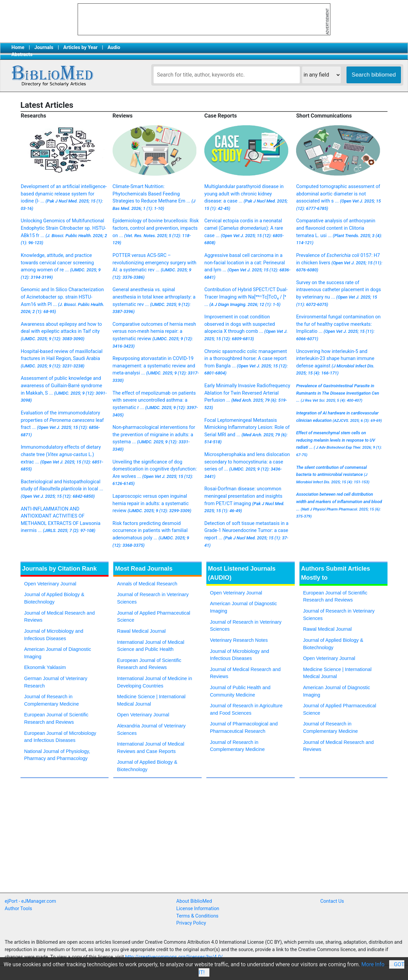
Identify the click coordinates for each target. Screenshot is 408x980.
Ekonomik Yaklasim (45, 667)
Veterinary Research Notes (239, 640)
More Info (373, 964)
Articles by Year (80, 48)
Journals (44, 48)
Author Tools (18, 909)
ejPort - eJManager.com (30, 901)
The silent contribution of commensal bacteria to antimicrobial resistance (333, 475)
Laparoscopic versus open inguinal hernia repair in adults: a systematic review (152, 503)
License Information (198, 909)
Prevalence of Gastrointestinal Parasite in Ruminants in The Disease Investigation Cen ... (338, 393)
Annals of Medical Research (147, 584)
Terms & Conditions (197, 916)
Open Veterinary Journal (50, 584)
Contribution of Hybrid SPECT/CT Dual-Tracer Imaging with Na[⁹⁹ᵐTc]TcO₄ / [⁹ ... (246, 297)
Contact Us (332, 901)
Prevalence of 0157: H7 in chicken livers (339, 262)
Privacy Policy (191, 923)
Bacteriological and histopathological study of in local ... (62, 489)
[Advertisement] (187, 864)
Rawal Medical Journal (141, 631)
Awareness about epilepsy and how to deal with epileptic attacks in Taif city (61, 331)
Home (18, 48)
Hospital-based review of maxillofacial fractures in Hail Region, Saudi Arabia (62, 359)
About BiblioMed (194, 901)
